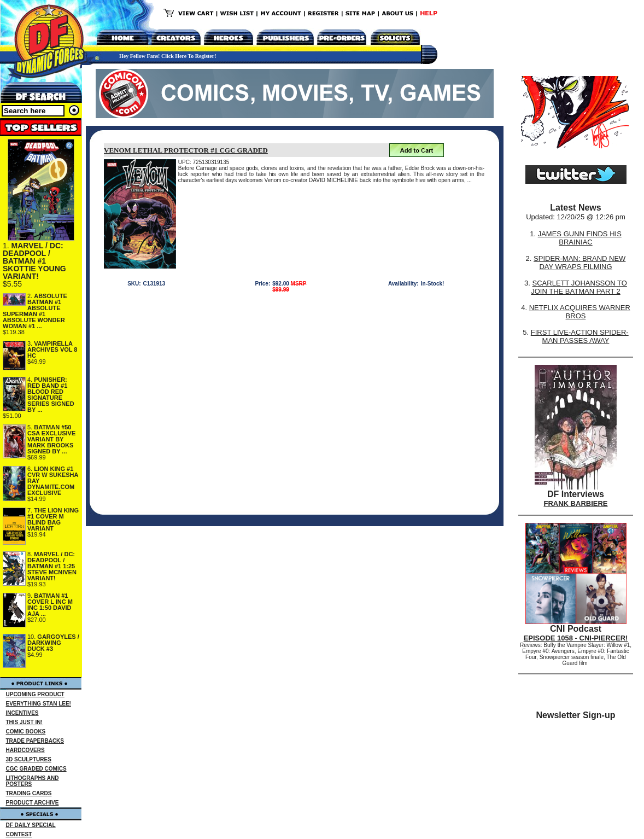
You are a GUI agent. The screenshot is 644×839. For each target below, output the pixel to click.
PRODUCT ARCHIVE (33, 803)
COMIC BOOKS (26, 732)
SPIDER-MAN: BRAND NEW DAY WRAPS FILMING (579, 263)
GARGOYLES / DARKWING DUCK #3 (53, 643)
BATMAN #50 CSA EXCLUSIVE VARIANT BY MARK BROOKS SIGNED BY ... (51, 439)
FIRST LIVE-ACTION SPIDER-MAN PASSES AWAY (580, 336)
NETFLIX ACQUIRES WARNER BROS (580, 312)
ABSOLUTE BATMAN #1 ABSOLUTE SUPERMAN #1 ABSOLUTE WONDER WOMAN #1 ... (35, 311)
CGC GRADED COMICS (36, 769)
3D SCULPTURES (29, 759)
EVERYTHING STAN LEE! (39, 704)
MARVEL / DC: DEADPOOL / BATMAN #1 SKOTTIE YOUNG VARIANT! (34, 261)
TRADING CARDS (29, 793)
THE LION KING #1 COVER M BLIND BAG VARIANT (53, 519)
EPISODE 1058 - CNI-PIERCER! (576, 638)
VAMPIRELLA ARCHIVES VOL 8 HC (52, 349)
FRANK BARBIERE (576, 503)
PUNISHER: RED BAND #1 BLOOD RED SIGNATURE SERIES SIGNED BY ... (51, 395)
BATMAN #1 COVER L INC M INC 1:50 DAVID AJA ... (50, 605)
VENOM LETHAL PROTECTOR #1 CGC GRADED (186, 150)
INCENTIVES (22, 713)
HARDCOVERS (25, 750)
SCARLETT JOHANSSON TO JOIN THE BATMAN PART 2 (579, 287)
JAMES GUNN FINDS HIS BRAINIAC (580, 238)
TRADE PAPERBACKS (35, 741)
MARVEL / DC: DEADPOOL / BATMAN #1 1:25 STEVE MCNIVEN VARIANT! (52, 566)
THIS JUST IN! (24, 722)
